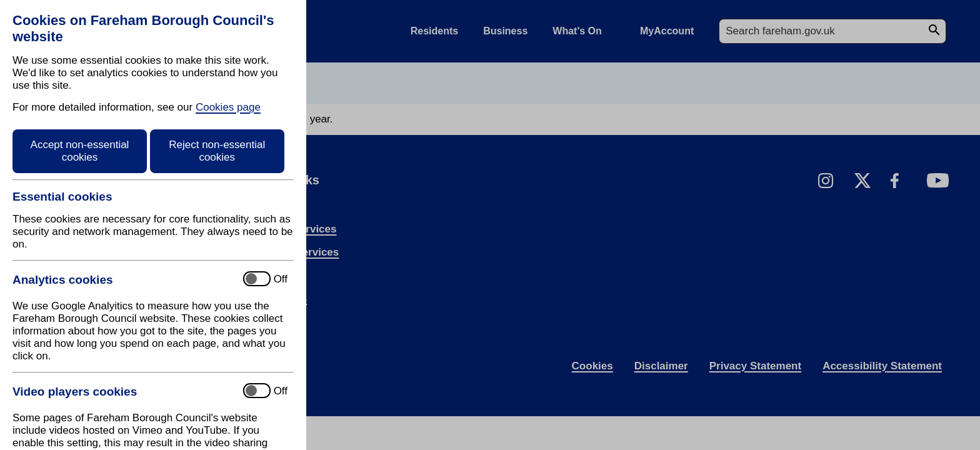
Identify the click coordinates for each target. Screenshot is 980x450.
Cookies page (228, 107)
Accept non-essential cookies (80, 151)
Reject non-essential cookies (217, 151)
